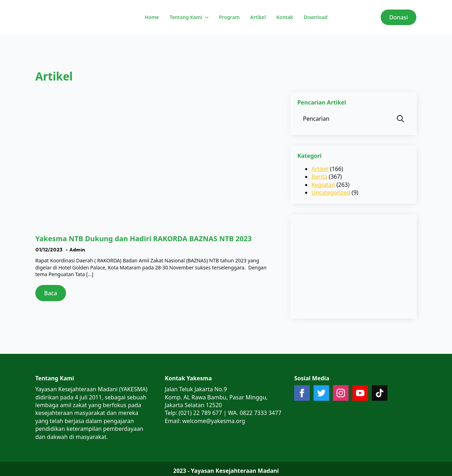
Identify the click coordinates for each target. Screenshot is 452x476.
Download (316, 17)
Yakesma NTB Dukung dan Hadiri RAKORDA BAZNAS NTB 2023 (144, 239)
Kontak (284, 17)
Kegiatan (323, 185)
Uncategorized (331, 192)
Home (152, 17)
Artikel (258, 17)
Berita (319, 177)
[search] (400, 119)
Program (229, 17)
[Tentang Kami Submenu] (206, 17)
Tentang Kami (186, 17)
